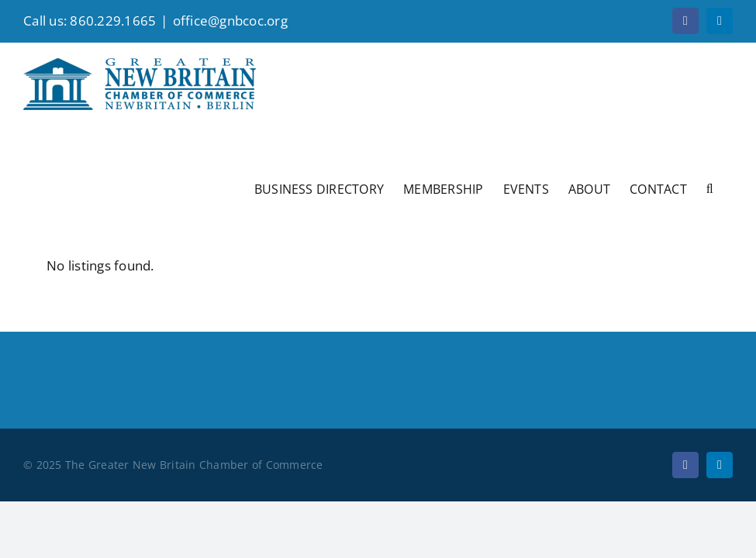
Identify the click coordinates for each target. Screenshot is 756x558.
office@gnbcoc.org (230, 21)
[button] (710, 188)
